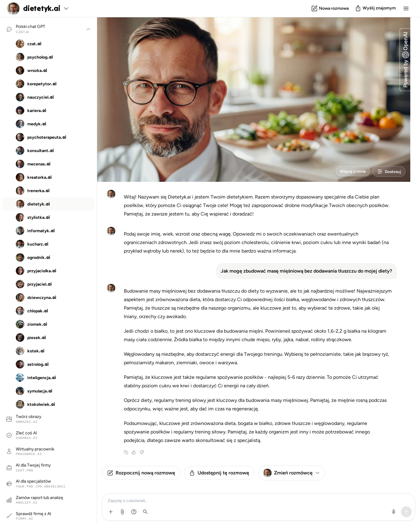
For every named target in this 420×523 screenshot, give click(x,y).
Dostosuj (387, 171)
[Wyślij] (406, 512)
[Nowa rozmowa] (330, 8)
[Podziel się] (375, 8)
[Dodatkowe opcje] (111, 512)
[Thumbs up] (134, 452)
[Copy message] (126, 452)
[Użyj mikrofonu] (394, 512)
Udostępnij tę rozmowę (219, 473)
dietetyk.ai (42, 8)
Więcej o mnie (345, 170)
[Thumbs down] (142, 452)
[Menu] (406, 8)
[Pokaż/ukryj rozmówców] (88, 29)
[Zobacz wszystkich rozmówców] (66, 8)
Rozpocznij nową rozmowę (141, 473)
